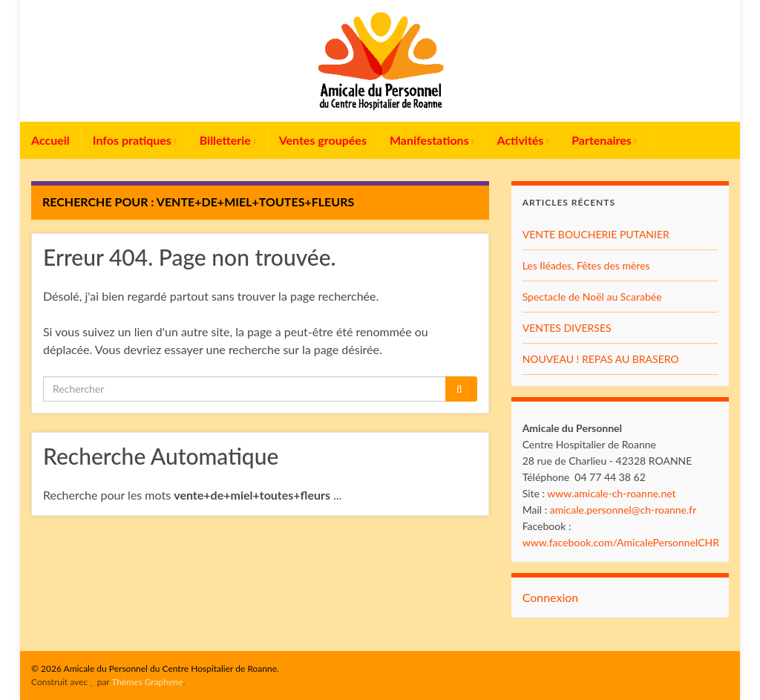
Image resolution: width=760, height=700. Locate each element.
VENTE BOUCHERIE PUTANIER (596, 234)
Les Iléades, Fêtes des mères (586, 265)
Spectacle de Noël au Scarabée (592, 297)
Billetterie (228, 140)
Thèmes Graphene (147, 682)
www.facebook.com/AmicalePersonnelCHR (621, 542)
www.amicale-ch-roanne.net (611, 493)
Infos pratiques (135, 140)
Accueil (50, 140)
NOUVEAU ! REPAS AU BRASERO (601, 359)
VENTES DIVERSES (567, 328)
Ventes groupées (323, 140)
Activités (522, 140)
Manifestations (432, 140)
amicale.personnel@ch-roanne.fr (623, 510)
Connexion (551, 597)
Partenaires (604, 140)
